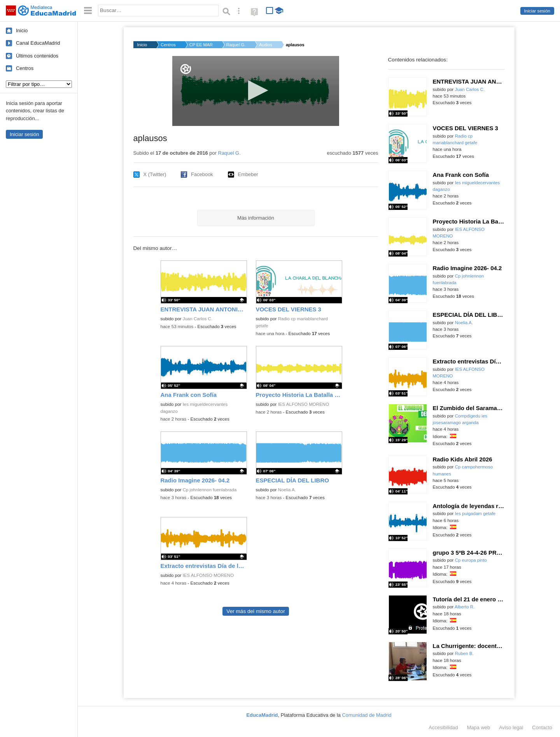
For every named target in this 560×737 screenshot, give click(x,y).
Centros (25, 68)
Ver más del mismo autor (255, 611)
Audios (266, 45)
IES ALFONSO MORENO (304, 404)
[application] (256, 91)
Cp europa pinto (471, 560)
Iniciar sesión (537, 11)
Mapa (479, 727)
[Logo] (186, 69)
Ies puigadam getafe (475, 513)
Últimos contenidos (37, 56)
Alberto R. (465, 607)
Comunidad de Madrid (367, 715)
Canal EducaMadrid (38, 43)
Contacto (542, 727)
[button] (256, 90)
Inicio (22, 31)
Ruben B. (464, 653)
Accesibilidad (443, 727)
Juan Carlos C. (198, 319)
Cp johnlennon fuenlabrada (210, 490)
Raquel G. (236, 45)
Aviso (511, 727)
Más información (256, 218)
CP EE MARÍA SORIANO (201, 45)
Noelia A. (287, 490)
